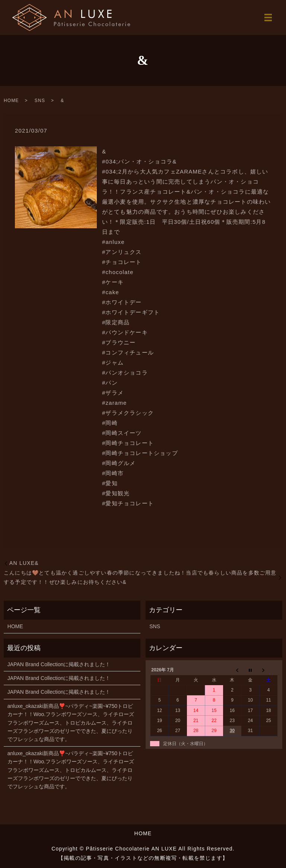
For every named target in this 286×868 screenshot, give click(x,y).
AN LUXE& (24, 563)
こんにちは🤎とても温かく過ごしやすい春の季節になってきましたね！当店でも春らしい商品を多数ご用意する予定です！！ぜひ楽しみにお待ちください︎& (140, 577)
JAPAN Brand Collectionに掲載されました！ (59, 664)
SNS (40, 101)
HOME (11, 101)
